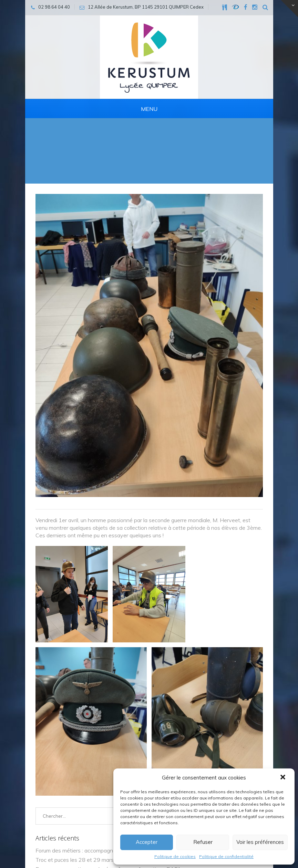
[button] (284, 778)
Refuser (203, 842)
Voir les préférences (260, 842)
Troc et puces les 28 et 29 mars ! (76, 557)
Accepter (147, 842)
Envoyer (243, 732)
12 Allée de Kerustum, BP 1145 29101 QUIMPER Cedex (99, 808)
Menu (149, 109)
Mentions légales (56, 840)
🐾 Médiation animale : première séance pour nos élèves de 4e (112, 575)
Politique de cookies (175, 856)
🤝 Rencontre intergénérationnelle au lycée (89, 585)
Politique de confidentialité (226, 856)
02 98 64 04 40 (58, 776)
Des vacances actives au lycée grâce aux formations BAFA (108, 566)
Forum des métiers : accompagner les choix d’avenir (98, 547)
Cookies (92, 840)
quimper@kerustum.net (67, 792)
